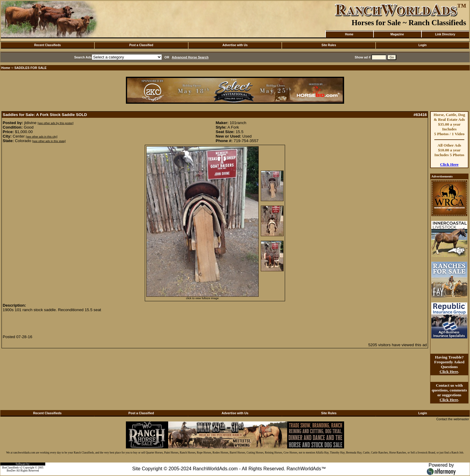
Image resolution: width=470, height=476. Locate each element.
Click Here (449, 164)
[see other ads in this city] (42, 137)
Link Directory (445, 34)
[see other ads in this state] (49, 141)
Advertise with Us (235, 45)
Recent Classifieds (48, 45)
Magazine (397, 34)
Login (422, 45)
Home (349, 34)
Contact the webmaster (453, 419)
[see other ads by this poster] (55, 123)
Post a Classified (141, 45)
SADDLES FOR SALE (31, 68)
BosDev (11, 471)
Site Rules (329, 45)
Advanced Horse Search (190, 57)
